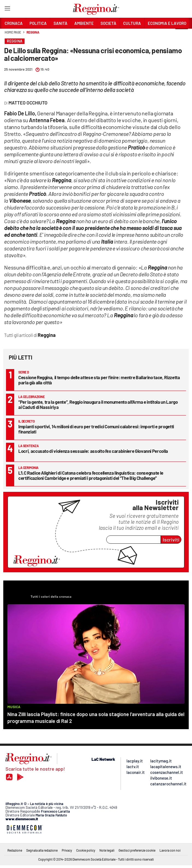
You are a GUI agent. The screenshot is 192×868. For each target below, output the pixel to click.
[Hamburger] (7, 9)
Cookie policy (86, 850)
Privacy (67, 850)
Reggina (33, 32)
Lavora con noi (170, 850)
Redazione (15, 850)
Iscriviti (171, 540)
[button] (182, 35)
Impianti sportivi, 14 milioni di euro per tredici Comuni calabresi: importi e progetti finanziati (96, 429)
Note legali (107, 850)
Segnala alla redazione (42, 850)
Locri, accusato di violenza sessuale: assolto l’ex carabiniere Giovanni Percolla (93, 451)
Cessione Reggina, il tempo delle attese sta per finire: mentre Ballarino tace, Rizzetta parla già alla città (99, 380)
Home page (13, 32)
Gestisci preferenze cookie (137, 850)
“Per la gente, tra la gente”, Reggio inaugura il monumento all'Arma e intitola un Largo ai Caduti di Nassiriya (98, 404)
